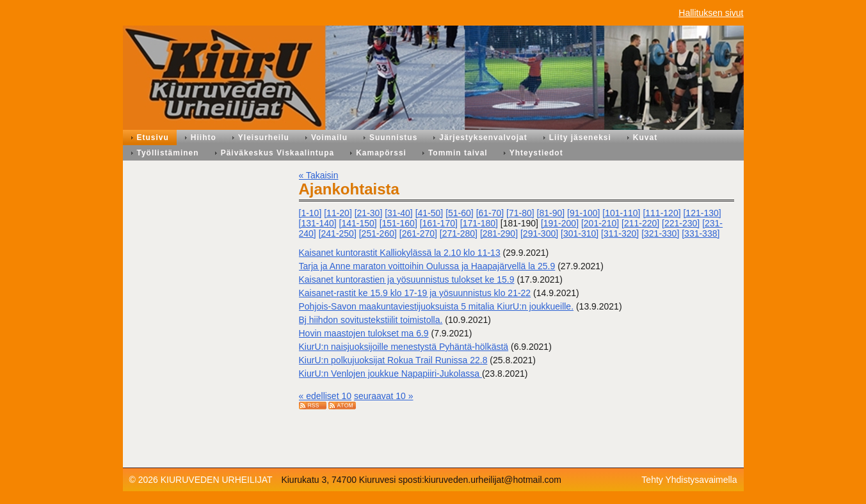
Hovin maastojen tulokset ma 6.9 (364, 333)
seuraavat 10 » (384, 396)
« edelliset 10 (325, 396)
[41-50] (429, 213)
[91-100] (583, 213)
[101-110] (621, 213)
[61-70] (490, 213)
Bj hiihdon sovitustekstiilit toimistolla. (371, 320)
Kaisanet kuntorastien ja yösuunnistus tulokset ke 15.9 (407, 280)
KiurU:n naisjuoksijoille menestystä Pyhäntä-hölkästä (404, 347)
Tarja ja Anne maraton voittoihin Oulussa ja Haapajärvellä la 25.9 (427, 266)
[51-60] (460, 213)
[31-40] (399, 213)
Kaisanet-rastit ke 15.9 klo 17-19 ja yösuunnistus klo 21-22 (415, 293)
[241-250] (338, 233)
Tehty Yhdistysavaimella (689, 480)
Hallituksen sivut (711, 13)
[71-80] (520, 213)
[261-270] (418, 233)
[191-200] (560, 223)
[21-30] (369, 213)
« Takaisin (319, 175)
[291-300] (539, 233)
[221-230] (681, 223)
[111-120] (662, 213)
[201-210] (600, 223)
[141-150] (358, 223)
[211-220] (640, 223)
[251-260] (378, 233)
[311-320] (620, 233)
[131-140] (318, 223)
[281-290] (499, 233)
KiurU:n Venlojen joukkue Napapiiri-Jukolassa (390, 374)
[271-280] (459, 233)
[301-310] (580, 233)
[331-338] (701, 233)
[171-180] (479, 223)
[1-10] (310, 213)
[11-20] (338, 213)
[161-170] (439, 223)
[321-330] (660, 233)
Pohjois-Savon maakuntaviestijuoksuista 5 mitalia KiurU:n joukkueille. (437, 306)
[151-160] (398, 223)
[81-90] (551, 213)
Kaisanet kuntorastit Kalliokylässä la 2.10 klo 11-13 (400, 253)
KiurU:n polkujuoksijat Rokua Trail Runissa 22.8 (393, 360)
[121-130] (702, 213)
